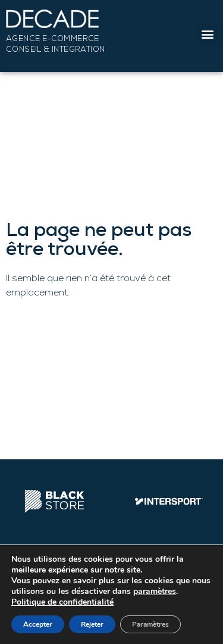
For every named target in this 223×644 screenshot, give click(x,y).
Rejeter (92, 624)
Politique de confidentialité (62, 602)
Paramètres (150, 624)
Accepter (38, 624)
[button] (207, 34)
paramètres (155, 592)
